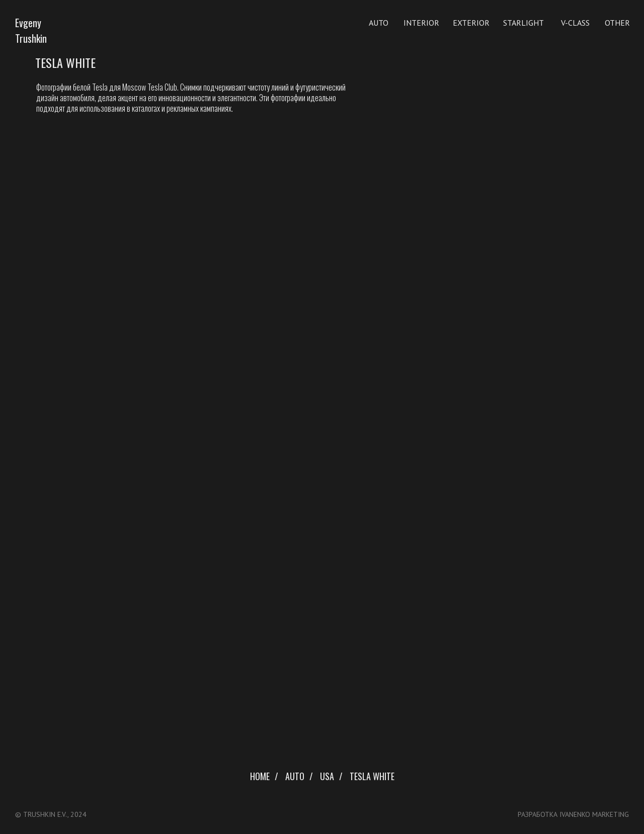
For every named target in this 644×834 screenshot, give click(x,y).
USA (327, 777)
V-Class (575, 23)
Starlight (524, 23)
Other (617, 23)
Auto (379, 23)
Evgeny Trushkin (31, 30)
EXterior (471, 23)
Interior (421, 23)
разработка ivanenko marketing (573, 814)
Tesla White (372, 777)
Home (260, 777)
